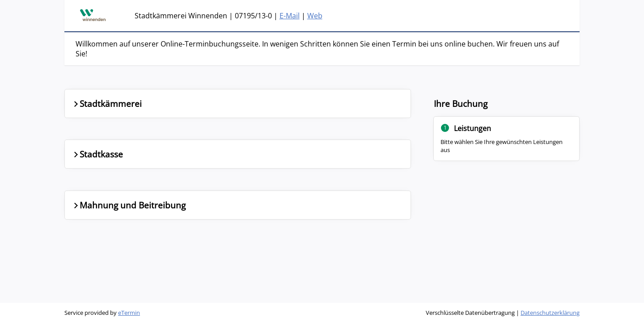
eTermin (129, 313)
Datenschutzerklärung (550, 313)
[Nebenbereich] (507, 144)
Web (315, 16)
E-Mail (290, 16)
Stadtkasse (97, 154)
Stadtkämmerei (107, 104)
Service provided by (102, 313)
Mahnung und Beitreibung (129, 205)
